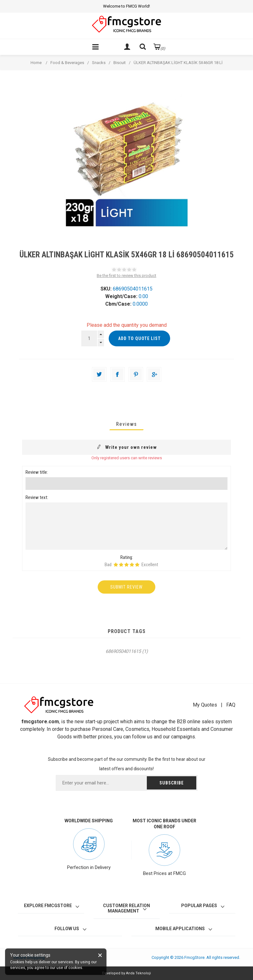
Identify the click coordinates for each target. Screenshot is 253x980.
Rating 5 (137, 565)
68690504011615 (123, 651)
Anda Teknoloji (138, 973)
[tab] (126, 424)
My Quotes (205, 705)
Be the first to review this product (126, 276)
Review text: (37, 497)
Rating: (127, 557)
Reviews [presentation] (126, 424)
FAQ (231, 705)
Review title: (37, 472)
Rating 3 (126, 565)
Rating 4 (132, 565)
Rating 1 (116, 565)
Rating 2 (121, 565)
